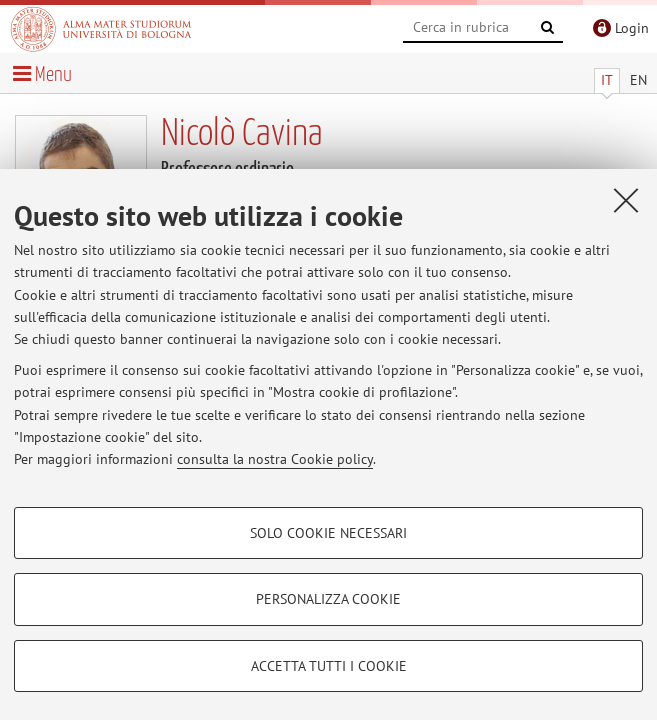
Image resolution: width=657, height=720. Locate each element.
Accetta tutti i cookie (329, 666)
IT (607, 80)
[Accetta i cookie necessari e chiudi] (626, 200)
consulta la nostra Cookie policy (275, 459)
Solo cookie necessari (328, 533)
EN (638, 80)
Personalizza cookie (328, 599)
